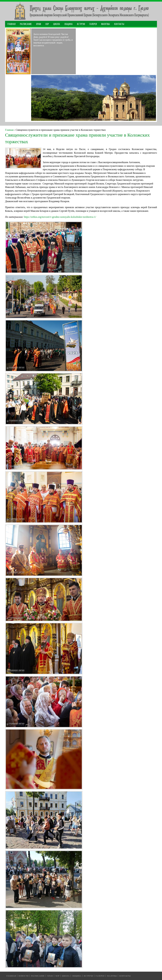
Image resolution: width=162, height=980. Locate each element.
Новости (23, 976)
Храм (39, 24)
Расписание (26, 24)
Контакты (119, 24)
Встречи (81, 24)
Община (69, 24)
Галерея (93, 24)
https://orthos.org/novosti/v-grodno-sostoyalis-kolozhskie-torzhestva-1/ (60, 217)
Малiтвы (112, 976)
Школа (57, 24)
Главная (11, 24)
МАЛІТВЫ (106, 24)
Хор (47, 24)
